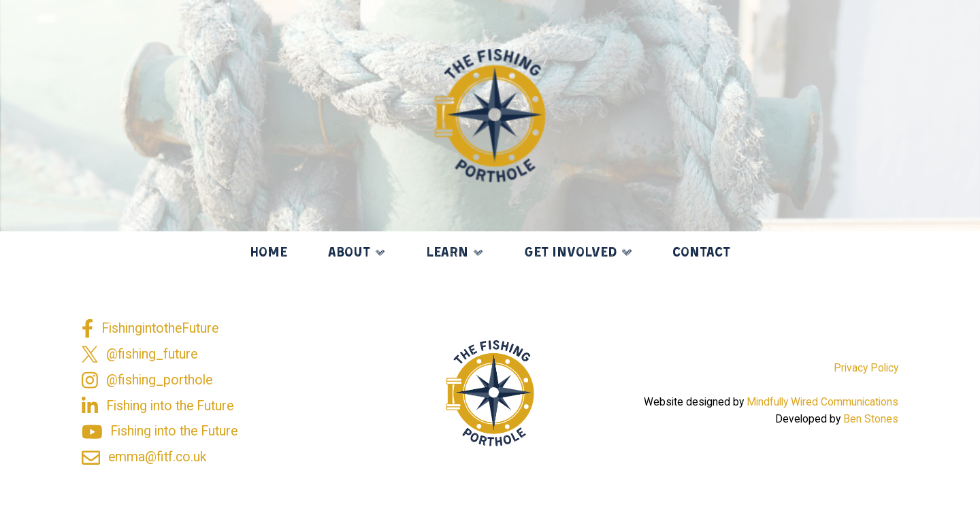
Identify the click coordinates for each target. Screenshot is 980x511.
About (349, 253)
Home (268, 253)
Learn (447, 253)
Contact (701, 253)
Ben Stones (871, 419)
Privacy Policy (866, 368)
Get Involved (571, 253)
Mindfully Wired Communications (822, 402)
